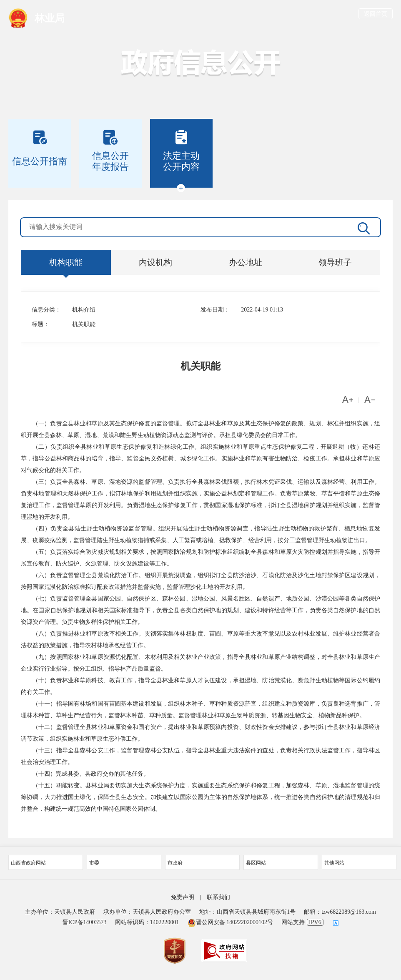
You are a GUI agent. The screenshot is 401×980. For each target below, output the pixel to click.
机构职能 (66, 262)
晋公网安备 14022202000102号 (231, 922)
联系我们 (218, 897)
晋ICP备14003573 (85, 922)
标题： (40, 324)
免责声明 (183, 897)
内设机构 (155, 262)
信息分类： (46, 310)
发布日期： (215, 310)
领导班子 (335, 262)
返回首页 (376, 14)
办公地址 (246, 262)
